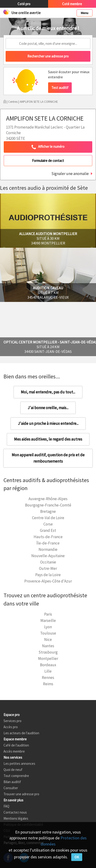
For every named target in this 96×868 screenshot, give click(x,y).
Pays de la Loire (48, 575)
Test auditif (60, 88)
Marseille (48, 621)
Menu (85, 13)
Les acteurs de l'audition (21, 733)
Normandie (48, 549)
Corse (48, 524)
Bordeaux (48, 665)
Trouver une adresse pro (21, 794)
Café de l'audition (16, 745)
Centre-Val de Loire (48, 518)
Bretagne (48, 511)
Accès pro (11, 727)
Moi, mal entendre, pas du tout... (48, 392)
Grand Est (48, 530)
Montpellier (48, 659)
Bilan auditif (12, 782)
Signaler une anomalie (70, 174)
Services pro (12, 721)
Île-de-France (48, 543)
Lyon (48, 627)
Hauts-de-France (48, 537)
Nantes (48, 646)
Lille (48, 671)
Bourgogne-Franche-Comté (48, 505)
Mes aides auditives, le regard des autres (48, 439)
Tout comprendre (16, 776)
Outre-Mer (48, 568)
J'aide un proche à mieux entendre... (48, 423)
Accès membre (14, 751)
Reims (48, 684)
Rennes (48, 678)
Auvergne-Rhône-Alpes (48, 499)
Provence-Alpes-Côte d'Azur (48, 581)
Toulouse (48, 633)
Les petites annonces (19, 763)
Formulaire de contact (48, 161)
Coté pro (24, 4)
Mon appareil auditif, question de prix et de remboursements (48, 458)
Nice (48, 640)
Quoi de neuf (13, 770)
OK (77, 857)
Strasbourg (48, 652)
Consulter (11, 788)
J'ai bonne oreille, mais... (48, 408)
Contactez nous (15, 812)
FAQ (6, 806)
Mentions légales (16, 818)
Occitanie (48, 562)
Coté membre (72, 4)
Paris (48, 614)
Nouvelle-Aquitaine (48, 556)
